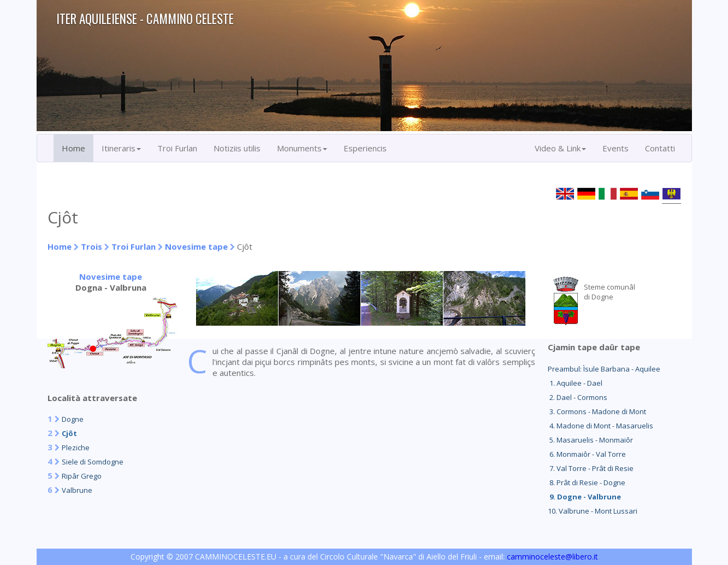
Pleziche (76, 448)
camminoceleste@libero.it (552, 557)
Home (73, 148)
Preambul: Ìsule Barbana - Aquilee (604, 369)
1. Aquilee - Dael (575, 383)
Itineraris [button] (121, 148)
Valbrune (77, 490)
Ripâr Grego (82, 476)
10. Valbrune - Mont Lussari (593, 511)
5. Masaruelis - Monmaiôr (590, 440)
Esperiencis (365, 148)
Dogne (73, 419)
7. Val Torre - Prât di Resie (591, 468)
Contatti (660, 148)
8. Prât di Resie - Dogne (587, 482)
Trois (91, 246)
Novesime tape (196, 246)
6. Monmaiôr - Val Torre (587, 454)
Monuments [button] (302, 148)
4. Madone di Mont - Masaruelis (600, 426)
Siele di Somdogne (93, 462)
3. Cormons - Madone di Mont (597, 411)
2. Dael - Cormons (578, 397)
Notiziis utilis (237, 148)
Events (615, 148)
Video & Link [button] (560, 148)
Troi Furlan (177, 148)
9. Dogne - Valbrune (584, 497)
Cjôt (69, 433)
